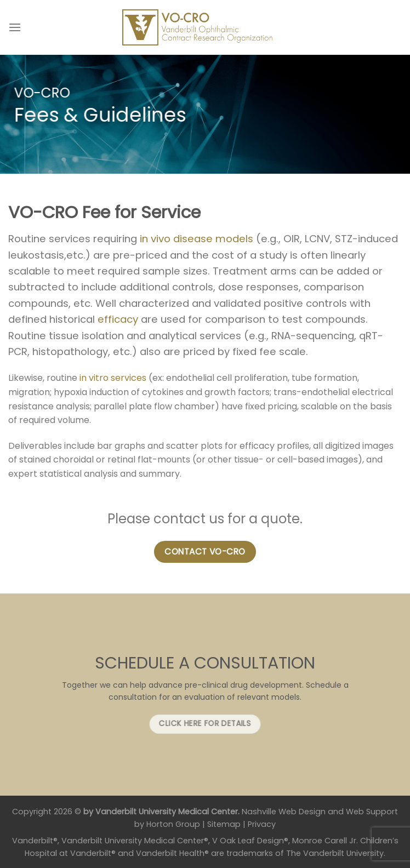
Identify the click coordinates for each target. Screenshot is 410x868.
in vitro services (113, 378)
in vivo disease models (197, 239)
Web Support (372, 812)
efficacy (118, 319)
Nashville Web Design (284, 812)
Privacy (262, 824)
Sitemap (224, 824)
